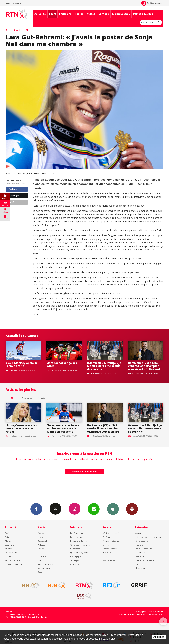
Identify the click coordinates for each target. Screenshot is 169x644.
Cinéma (106, 537)
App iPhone (113, 509)
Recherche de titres (79, 541)
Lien (10, 202)
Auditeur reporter (13, 560)
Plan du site (41, 617)
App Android (132, 509)
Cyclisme (42, 549)
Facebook (36, 509)
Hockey (41, 537)
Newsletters (94, 509)
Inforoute (107, 553)
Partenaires (141, 553)
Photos (79, 14)
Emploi (106, 556)
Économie (10, 545)
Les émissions (76, 533)
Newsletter (140, 568)
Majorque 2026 (121, 14)
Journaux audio (12, 553)
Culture (8, 549)
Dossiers (9, 556)
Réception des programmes (148, 537)
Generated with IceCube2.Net (151, 614)
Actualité (40, 14)
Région (8, 533)
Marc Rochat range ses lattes (62, 365)
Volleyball (42, 545)
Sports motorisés (45, 564)
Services (104, 14)
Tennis (40, 560)
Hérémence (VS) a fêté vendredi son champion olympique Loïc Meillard (144, 366)
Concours (75, 564)
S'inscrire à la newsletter (84, 472)
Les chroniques (77, 537)
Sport (52, 14)
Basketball (42, 541)
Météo (106, 545)
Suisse (8, 537)
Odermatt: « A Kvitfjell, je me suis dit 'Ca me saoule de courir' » (104, 366)
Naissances (75, 549)
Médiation (140, 556)
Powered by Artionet (128, 614)
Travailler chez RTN (144, 549)
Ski (27, 30)
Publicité (139, 545)
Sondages (75, 560)
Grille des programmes (81, 545)
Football (41, 533)
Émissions (65, 14)
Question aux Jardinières (81, 553)
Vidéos (91, 14)
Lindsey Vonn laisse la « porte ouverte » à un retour (22, 428)
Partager (12, 189)
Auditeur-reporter (152, 3)
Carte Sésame (142, 541)
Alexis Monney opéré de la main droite (22, 365)
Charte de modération (145, 560)
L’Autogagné (76, 556)
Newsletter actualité (14, 564)
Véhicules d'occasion (112, 533)
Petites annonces (111, 549)
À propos (139, 533)
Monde (8, 541)
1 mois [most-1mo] (42, 398)
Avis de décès (109, 560)
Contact (139, 564)
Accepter (159, 637)
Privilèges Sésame (111, 541)
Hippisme (42, 556)
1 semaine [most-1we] (27, 398)
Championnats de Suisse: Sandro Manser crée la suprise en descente (63, 428)
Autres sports (44, 568)
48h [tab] (12, 398)
